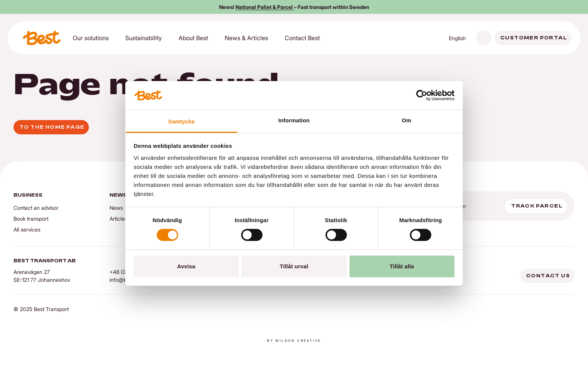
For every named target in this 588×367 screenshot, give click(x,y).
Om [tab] (406, 120)
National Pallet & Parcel (265, 7)
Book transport (31, 219)
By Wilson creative (294, 341)
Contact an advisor (36, 208)
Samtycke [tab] (182, 121)
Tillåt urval (294, 266)
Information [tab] (294, 120)
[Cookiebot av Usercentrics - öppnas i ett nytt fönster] (422, 95)
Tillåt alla (402, 266)
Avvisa (186, 266)
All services (27, 229)
